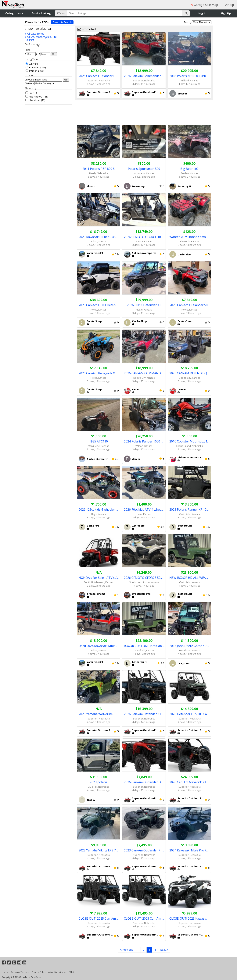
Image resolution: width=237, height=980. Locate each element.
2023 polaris (99, 782)
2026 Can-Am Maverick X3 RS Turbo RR (189, 782)
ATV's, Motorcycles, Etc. (41, 37)
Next (164, 950)
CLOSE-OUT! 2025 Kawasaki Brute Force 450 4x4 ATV (189, 918)
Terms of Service (20, 972)
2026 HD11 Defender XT (144, 305)
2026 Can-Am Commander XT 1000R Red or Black (144, 76)
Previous (127, 950)
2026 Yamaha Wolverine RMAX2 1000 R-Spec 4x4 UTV (99, 714)
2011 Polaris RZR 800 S (99, 169)
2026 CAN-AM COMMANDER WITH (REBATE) (144, 373)
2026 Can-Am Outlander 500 (189, 305)
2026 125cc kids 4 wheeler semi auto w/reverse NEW (99, 510)
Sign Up (226, 13)
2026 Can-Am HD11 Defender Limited (99, 305)
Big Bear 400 (189, 169)
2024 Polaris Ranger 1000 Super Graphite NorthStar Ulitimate (144, 441)
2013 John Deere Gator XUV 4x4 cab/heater (189, 646)
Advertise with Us (57, 972)
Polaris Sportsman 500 (144, 169)
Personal (32, 71)
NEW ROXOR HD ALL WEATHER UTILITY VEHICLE (189, 578)
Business (33, 67)
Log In (202, 13)
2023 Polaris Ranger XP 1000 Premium (189, 510)
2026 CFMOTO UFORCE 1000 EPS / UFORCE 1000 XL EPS (144, 237)
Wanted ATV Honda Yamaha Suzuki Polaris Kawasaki (189, 237)
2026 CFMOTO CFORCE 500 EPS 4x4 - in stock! (144, 578)
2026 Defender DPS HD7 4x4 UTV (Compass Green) (189, 714)
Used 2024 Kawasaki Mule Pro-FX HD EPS (99, 646)
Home (5, 972)
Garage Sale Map (205, 5)
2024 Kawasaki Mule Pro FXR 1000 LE (189, 850)
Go (54, 54)
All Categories (34, 34)
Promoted (86, 29)
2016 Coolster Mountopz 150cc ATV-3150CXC (189, 441)
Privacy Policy (39, 972)
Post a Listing (41, 13)
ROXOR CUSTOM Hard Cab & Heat (144, 646)
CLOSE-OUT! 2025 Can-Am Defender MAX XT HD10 (144, 918)
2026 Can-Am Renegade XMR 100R (99, 373)
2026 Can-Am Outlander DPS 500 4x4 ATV (99, 76)
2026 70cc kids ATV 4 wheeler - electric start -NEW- (144, 510)
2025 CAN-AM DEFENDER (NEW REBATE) (189, 373)
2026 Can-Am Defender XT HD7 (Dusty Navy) (144, 714)
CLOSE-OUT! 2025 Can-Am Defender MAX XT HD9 (99, 918)
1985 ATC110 (99, 441)
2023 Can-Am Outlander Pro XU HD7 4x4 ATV (144, 850)
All (29, 64)
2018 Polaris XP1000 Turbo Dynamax (189, 76)
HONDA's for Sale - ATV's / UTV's (99, 578)
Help (229, 5)
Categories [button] (14, 13)
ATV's (30, 40)
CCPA (71, 972)
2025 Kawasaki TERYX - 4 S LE (99, 237)
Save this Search (62, 22)
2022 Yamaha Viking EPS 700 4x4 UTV (99, 850)
